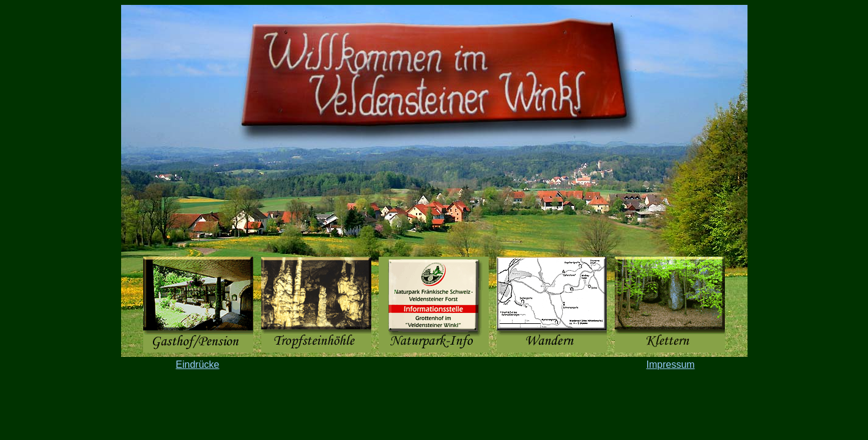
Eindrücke (197, 365)
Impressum (670, 365)
